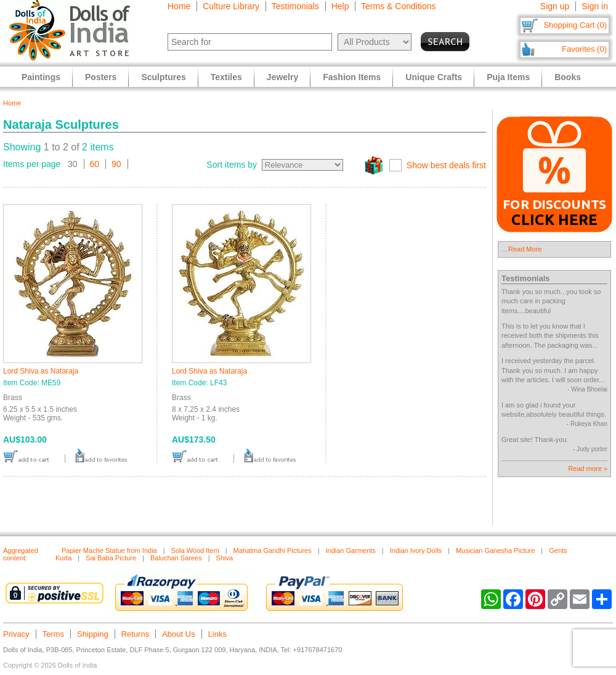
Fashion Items (352, 77)
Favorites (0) (584, 49)
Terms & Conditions (398, 6)
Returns (136, 634)
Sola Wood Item (195, 550)
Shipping (93, 634)
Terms (53, 634)
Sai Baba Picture (111, 558)
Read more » (588, 468)
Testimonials (295, 6)
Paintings (41, 77)
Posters (101, 77)
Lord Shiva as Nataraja (41, 371)
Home (179, 6)
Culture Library (231, 6)
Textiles (226, 77)
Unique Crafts (434, 77)
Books (568, 77)
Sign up (555, 6)
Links (217, 634)
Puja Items (508, 77)
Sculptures (163, 77)
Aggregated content (21, 554)
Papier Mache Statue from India (109, 550)
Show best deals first (446, 165)
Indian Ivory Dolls (416, 550)
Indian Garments (351, 550)
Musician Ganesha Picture (495, 550)
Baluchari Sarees (176, 558)
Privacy (16, 634)
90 (116, 164)
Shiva (225, 558)
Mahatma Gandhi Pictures (272, 550)
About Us (178, 634)
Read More (525, 249)
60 (95, 164)
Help (340, 6)
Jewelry (282, 77)
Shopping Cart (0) (575, 25)
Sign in (595, 6)
